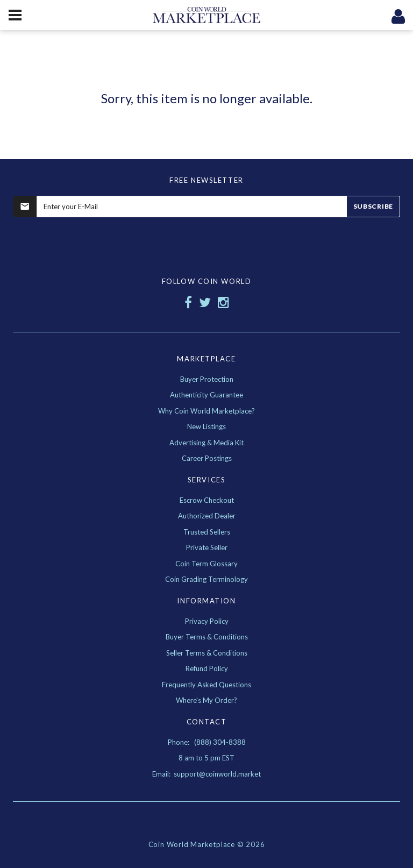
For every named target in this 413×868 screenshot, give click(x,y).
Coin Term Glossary (206, 564)
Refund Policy (207, 668)
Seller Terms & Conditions (207, 653)
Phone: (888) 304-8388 (207, 742)
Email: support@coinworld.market (206, 774)
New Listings (206, 426)
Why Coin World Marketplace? (206, 411)
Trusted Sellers (207, 532)
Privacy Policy (207, 621)
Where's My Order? (206, 700)
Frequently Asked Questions (206, 685)
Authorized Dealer (207, 516)
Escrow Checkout (207, 500)
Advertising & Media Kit (206, 443)
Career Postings (207, 458)
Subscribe (373, 206)
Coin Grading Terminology (206, 579)
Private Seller (207, 547)
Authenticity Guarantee (206, 395)
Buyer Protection (207, 379)
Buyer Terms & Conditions (207, 637)
